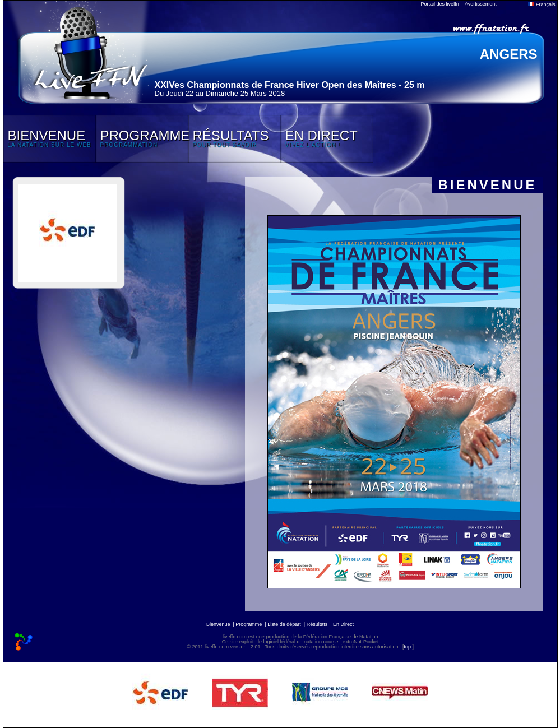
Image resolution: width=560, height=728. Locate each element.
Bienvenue (218, 624)
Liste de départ (284, 624)
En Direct (343, 624)
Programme (249, 624)
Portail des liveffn (440, 4)
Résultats (317, 624)
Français (542, 4)
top (407, 647)
